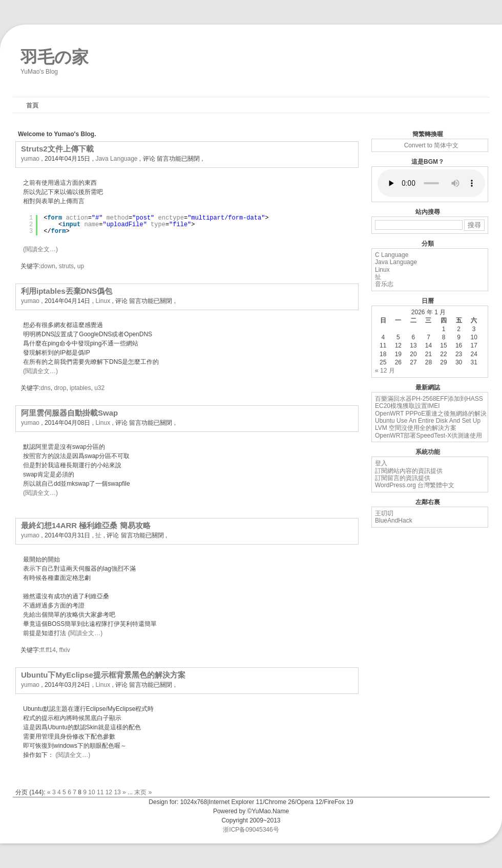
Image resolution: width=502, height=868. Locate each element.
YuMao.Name (270, 811)
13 (117, 792)
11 (100, 792)
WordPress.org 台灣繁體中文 (415, 485)
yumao (30, 159)
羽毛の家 (55, 55)
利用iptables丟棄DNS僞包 (67, 291)
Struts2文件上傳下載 (57, 149)
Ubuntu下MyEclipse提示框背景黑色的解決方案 (103, 675)
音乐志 (384, 284)
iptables (80, 388)
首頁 (32, 105)
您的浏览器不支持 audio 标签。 (431, 183)
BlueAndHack (394, 520)
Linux (103, 301)
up (81, 266)
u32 (99, 388)
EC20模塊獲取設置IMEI (407, 406)
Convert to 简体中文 (432, 145)
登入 (381, 463)
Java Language (116, 159)
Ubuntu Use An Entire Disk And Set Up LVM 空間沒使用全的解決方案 (428, 424)
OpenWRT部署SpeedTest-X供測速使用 (428, 436)
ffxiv (65, 650)
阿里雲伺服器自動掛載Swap (69, 413)
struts (66, 266)
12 (109, 792)
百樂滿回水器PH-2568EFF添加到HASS (429, 399)
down (48, 266)
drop (60, 388)
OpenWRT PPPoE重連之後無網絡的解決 (431, 414)
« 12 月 (385, 371)
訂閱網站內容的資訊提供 (409, 471)
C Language (392, 255)
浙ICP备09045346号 (251, 830)
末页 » (143, 792)
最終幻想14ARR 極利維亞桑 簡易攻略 (86, 525)
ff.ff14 (48, 650)
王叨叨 (384, 513)
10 (91, 792)
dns (45, 388)
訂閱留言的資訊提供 (403, 478)
